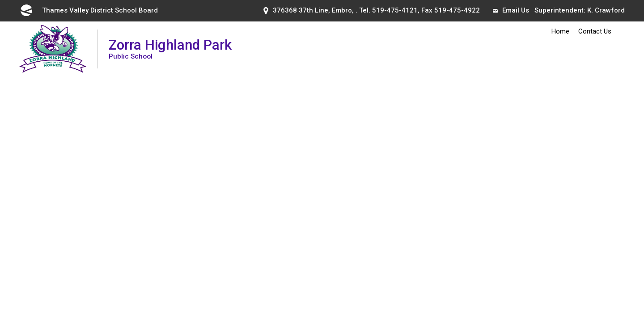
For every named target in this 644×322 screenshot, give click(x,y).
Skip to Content (0, 0)
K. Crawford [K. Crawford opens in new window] (606, 10)
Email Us (511, 10)
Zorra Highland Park (170, 49)
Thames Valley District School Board (89, 10)
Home (560, 31)
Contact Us (595, 31)
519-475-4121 (395, 10)
